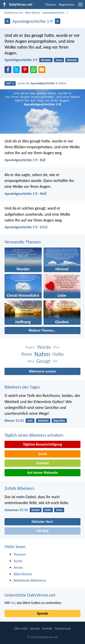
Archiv (18, 567)
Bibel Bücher (33, 13)
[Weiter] (58, 21)
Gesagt (43, 361)
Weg (31, 361)
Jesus (59, 60)
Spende (42, 613)
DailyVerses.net (14, 13)
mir (13, 603)
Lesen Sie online (42, 83)
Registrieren (67, 5)
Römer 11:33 (14, 421)
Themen (50, 5)
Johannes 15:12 (16, 510)
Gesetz (36, 510)
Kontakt (47, 629)
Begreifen (59, 421)
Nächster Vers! (42, 522)
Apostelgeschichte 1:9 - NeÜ (25, 194)
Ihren (27, 354)
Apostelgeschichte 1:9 (21, 60)
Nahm (42, 354)
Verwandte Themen (23, 242)
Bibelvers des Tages (22, 387)
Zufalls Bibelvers (19, 488)
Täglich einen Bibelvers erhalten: (34, 435)
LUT (10, 83)
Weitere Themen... (43, 330)
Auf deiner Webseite (43, 473)
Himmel (72, 60)
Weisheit (43, 421)
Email (42, 454)
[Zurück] (7, 21)
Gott (30, 421)
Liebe (48, 510)
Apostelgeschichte (53, 13)
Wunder (46, 60)
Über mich (21, 629)
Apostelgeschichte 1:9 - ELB (25, 160)
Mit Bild (42, 531)
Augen (30, 347)
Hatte (58, 354)
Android (42, 463)
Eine (56, 347)
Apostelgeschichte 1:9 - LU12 (26, 227)
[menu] (80, 6)
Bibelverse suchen (42, 371)
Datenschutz (63, 629)
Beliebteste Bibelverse (30, 580)
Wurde (44, 347)
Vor (55, 361)
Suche (18, 561)
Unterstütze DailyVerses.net (30, 595)
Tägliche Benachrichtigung (42, 444)
